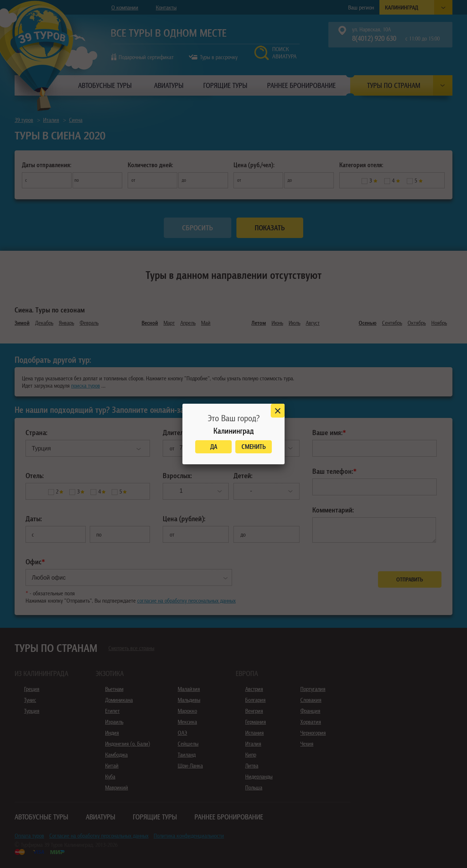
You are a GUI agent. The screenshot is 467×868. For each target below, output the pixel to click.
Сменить (254, 447)
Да (214, 447)
